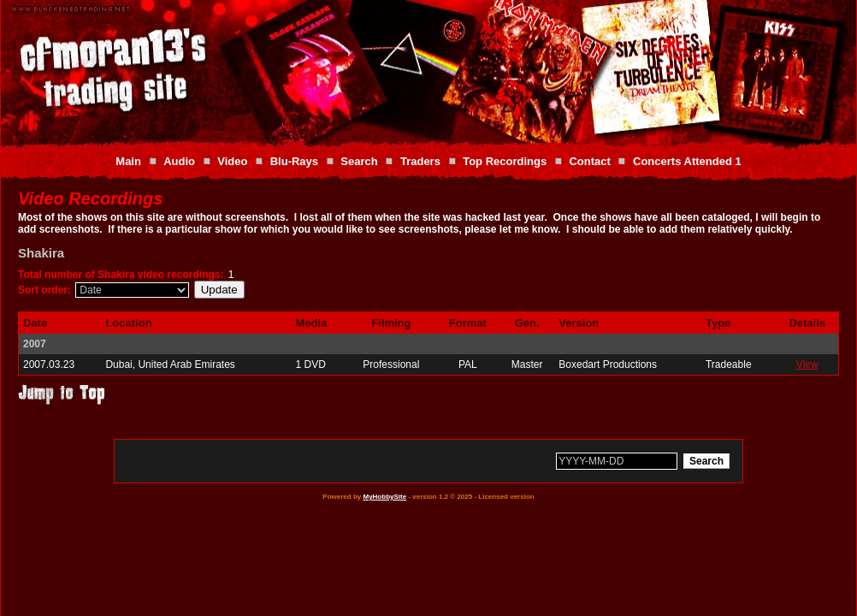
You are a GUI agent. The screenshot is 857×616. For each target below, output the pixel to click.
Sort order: (44, 290)
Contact (589, 161)
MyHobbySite (384, 497)
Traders (420, 161)
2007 (35, 344)
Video (232, 161)
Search (359, 161)
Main (128, 161)
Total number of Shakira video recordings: (121, 275)
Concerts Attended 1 (687, 161)
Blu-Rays (294, 161)
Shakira (41, 253)
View (807, 364)
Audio (179, 161)
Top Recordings (505, 161)
